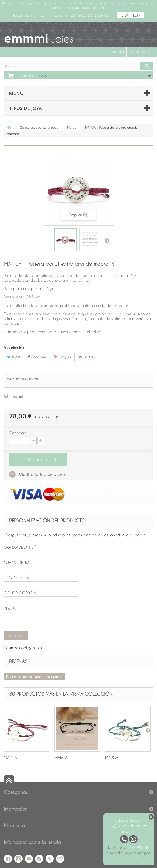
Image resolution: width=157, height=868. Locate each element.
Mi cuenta (14, 825)
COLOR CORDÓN (21, 593)
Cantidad (18, 433)
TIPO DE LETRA (18, 578)
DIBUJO (10, 608)
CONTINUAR (131, 15)
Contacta (115, 52)
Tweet (14, 357)
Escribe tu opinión (22, 379)
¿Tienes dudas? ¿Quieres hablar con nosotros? (129, 826)
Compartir (37, 357)
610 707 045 (129, 859)
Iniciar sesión (140, 52)
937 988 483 (140, 847)
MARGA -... (13, 757)
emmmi (26, 38)
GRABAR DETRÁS (18, 562)
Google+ (63, 357)
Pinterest (87, 357)
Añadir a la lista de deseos (42, 474)
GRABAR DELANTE (20, 547)
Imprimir (18, 396)
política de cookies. (90, 15)
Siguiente (107, 241)
